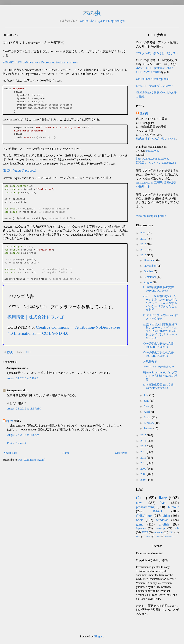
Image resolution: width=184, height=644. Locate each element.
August (148, 282)
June (147, 401)
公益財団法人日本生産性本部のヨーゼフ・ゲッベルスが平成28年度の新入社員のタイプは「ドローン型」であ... (160, 331)
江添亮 (144, 113)
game (140, 524)
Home (66, 453)
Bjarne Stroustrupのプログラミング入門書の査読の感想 (160, 376)
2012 (144, 452)
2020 (144, 233)
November (150, 266)
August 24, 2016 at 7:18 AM (23, 378)
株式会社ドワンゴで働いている (156, 139)
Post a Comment (17, 443)
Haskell (168, 537)
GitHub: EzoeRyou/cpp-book (153, 79)
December (150, 260)
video (166, 516)
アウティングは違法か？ (159, 367)
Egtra (10, 421)
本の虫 (92, 13)
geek (158, 537)
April (147, 412)
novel (149, 537)
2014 (144, 441)
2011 (144, 458)
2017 (144, 250)
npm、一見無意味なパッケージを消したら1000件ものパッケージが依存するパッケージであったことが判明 (160, 303)
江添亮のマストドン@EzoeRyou (156, 163)
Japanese (141, 528)
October (149, 271)
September (150, 277)
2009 (144, 469)
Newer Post (10, 453)
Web (163, 503)
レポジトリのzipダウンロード (155, 86)
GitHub (84, 21)
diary (162, 498)
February (149, 423)
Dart (138, 537)
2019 (144, 239)
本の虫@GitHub (100, 21)
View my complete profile (151, 216)
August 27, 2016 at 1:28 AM (23, 435)
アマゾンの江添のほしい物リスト (157, 53)
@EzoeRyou (118, 21)
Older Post (121, 453)
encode (158, 532)
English (164, 524)
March (148, 417)
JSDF (145, 532)
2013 (144, 446)
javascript (160, 528)
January (149, 428)
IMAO (157, 511)
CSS (171, 532)
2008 (144, 474)
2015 (144, 435)
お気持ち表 (150, 361)
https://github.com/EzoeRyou (153, 159)
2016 (144, 255)
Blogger (99, 636)
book (139, 520)
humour (173, 507)
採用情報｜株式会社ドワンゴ (36, 317)
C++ (29, 352)
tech (176, 528)
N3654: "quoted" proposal (19, 171)
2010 (144, 463)
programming (145, 507)
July (147, 395)
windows (162, 520)
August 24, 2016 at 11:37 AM (24, 409)
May (147, 406)
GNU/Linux (144, 516)
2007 (144, 480)
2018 (144, 244)
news (139, 503)
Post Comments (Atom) (32, 460)
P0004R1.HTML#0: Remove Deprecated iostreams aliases (40, 62)
